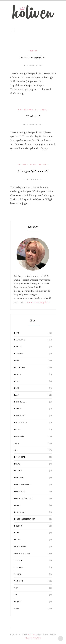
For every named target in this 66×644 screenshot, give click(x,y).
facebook (33, 367)
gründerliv (33, 423)
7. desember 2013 (33, 179)
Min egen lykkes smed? (33, 171)
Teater (33, 574)
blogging (33, 340)
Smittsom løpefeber (33, 57)
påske (33, 505)
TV (33, 595)
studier (33, 560)
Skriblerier (33, 547)
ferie (33, 381)
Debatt (33, 361)
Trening (33, 51)
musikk (33, 471)
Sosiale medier (33, 553)
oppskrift (33, 491)
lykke (34, 165)
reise (33, 533)
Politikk (33, 526)
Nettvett (33, 478)
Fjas (33, 395)
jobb (33, 443)
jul (33, 450)
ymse (33, 609)
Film (33, 388)
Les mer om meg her (37, 302)
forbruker (33, 402)
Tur (33, 588)
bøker (33, 347)
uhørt (44, 110)
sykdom (33, 567)
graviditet (33, 416)
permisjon (33, 512)
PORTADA (32, 635)
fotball (33, 409)
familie (33, 374)
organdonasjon (33, 498)
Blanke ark (33, 116)
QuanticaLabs (33, 638)
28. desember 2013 (33, 124)
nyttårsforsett (28, 110)
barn (33, 333)
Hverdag (23, 165)
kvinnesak (33, 457)
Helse (33, 429)
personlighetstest (33, 519)
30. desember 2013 (33, 65)
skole (33, 540)
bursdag (33, 354)
